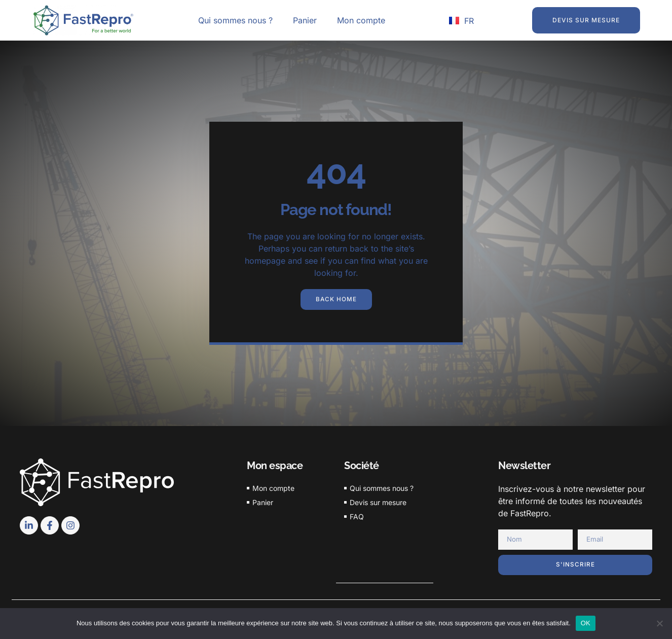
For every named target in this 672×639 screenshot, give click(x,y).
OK (586, 623)
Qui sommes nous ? (235, 20)
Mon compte (361, 20)
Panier (305, 20)
